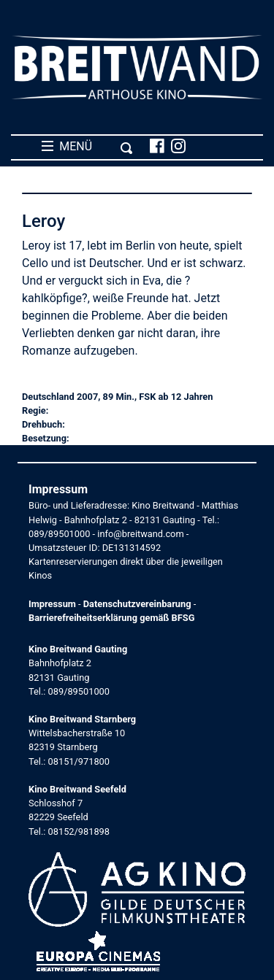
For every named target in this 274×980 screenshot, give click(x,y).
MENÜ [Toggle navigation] (87, 147)
